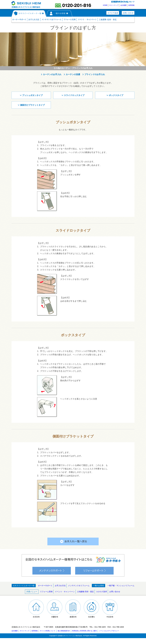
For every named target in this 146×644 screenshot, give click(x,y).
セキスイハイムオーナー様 (24, 586)
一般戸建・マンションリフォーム (121, 586)
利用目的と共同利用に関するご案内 (84, 631)
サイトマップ (114, 5)
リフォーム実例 (46, 592)
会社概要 (123, 5)
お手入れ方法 (60, 586)
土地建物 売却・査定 (85, 592)
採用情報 (131, 5)
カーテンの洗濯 (73, 74)
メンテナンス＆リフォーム (79, 586)
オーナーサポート (45, 586)
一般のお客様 (98, 586)
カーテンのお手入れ (52, 74)
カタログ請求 (102, 592)
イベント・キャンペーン (65, 592)
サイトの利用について (48, 631)
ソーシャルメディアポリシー (109, 631)
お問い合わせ (115, 592)
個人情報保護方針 (64, 631)
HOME (105, 5)
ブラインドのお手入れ (95, 74)
